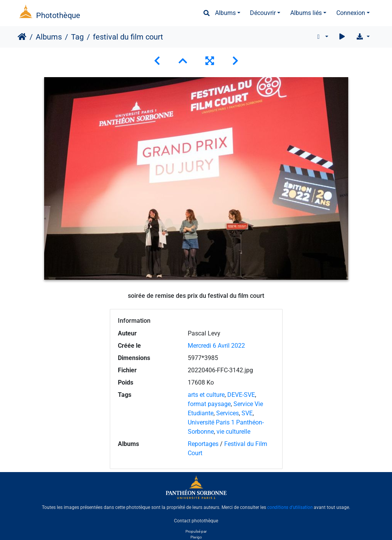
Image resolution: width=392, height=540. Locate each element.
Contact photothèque (196, 520)
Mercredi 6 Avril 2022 (216, 346)
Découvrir (263, 13)
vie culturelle (233, 432)
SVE (247, 413)
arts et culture (206, 395)
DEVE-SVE (241, 395)
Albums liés (306, 13)
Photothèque (58, 15)
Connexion (351, 13)
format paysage (209, 404)
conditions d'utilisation (290, 507)
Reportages (203, 444)
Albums (225, 13)
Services (227, 413)
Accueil (22, 37)
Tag (77, 37)
